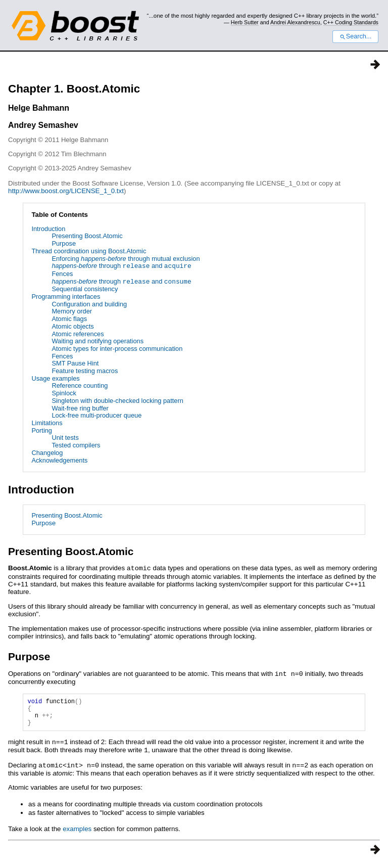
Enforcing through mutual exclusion (126, 259)
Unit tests (65, 438)
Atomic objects (72, 326)
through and (121, 266)
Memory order (72, 311)
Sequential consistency (85, 289)
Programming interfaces (66, 296)
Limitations (47, 423)
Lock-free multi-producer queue (96, 415)
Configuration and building (89, 304)
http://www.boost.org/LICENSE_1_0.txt (66, 191)
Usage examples (55, 378)
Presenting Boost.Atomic (87, 236)
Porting (42, 430)
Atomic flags (69, 319)
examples (77, 832)
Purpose (64, 243)
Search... (355, 36)
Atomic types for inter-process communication (117, 349)
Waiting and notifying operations (98, 341)
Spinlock (64, 393)
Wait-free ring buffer (80, 408)
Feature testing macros (85, 371)
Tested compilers (76, 445)
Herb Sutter (245, 22)
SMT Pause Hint (75, 363)
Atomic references (78, 334)
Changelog (47, 453)
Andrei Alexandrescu (295, 22)
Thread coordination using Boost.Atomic (89, 251)
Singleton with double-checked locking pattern (117, 401)
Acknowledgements (59, 460)
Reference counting (80, 385)
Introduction (48, 229)
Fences (62, 274)
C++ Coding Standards (351, 22)
